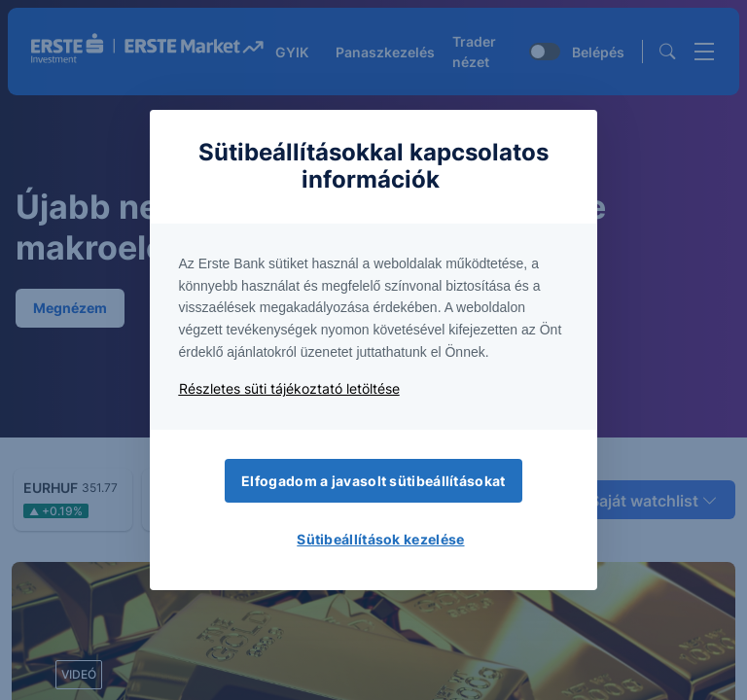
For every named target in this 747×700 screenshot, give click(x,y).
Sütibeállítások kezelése (380, 539)
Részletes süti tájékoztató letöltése (289, 388)
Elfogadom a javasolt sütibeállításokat (373, 481)
